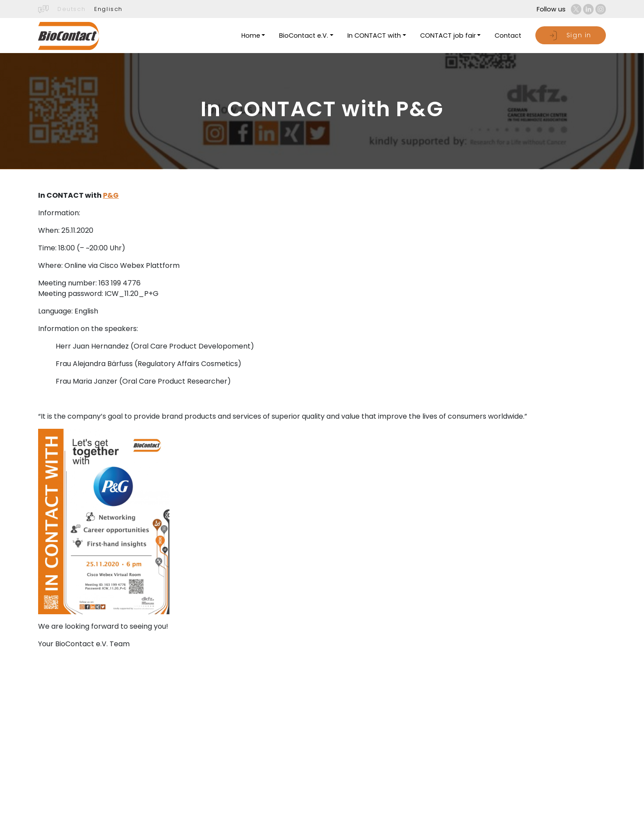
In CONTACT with (374, 36)
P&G (111, 195)
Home (251, 36)
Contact (508, 36)
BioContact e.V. (304, 36)
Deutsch (71, 9)
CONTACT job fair (448, 36)
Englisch (108, 9)
